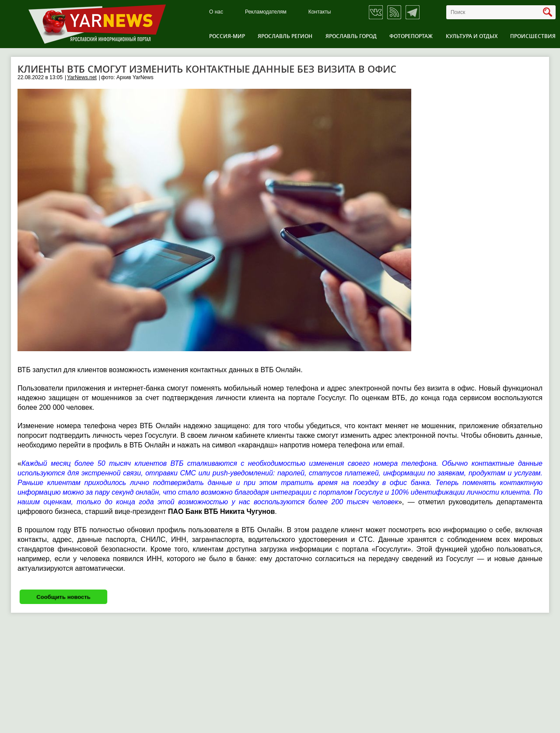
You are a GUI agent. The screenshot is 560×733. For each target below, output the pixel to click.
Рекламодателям (266, 12)
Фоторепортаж (411, 36)
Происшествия (533, 36)
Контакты (320, 12)
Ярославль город (351, 36)
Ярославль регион (285, 36)
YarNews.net (82, 77)
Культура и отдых (472, 36)
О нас (216, 12)
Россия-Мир (227, 36)
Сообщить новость (63, 597)
